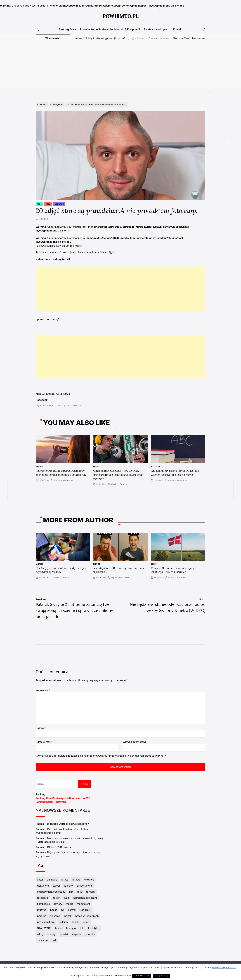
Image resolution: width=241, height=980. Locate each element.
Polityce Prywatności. (224, 967)
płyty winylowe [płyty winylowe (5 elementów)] (46, 922)
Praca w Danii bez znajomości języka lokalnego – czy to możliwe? (174, 570)
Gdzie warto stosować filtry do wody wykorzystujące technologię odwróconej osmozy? (118, 475)
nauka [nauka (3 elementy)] (54, 910)
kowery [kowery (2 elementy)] (58, 904)
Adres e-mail (44, 742)
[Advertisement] (120, 66)
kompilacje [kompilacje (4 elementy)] (44, 904)
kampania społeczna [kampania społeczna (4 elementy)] (85, 898)
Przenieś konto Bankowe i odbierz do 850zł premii (110, 29)
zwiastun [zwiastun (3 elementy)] (42, 940)
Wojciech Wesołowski (167, 38)
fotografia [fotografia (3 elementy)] (43, 898)
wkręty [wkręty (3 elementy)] (52, 934)
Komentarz (43, 690)
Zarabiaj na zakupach (156, 29)
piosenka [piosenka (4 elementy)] (55, 916)
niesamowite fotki (74, 406)
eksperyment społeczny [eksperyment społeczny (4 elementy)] (51, 892)
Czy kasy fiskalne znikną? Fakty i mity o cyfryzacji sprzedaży (97, 38)
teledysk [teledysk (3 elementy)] (71, 928)
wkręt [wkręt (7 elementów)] (40, 934)
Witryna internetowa (135, 742)
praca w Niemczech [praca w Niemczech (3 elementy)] (87, 916)
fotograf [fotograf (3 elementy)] (91, 892)
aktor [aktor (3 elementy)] (40, 880)
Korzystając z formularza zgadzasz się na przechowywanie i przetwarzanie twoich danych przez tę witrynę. (102, 756)
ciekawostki (46, 406)
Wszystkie (59, 204)
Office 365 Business (59, 847)
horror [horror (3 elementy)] (56, 898)
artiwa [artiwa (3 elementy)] (65, 880)
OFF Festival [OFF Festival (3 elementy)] (68, 910)
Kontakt (178, 29)
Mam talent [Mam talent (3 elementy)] (83, 904)
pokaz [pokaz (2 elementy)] (68, 916)
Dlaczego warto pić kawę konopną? (68, 824)
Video (48, 204)
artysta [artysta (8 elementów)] (77, 880)
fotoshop (61, 406)
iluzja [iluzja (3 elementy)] (67, 898)
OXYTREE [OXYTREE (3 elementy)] (85, 910)
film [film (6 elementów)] (71, 892)
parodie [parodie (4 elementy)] (42, 916)
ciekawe (39, 467)
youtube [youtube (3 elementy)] (90, 934)
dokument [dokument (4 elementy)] (43, 886)
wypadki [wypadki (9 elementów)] (77, 934)
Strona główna (67, 29)
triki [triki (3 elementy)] (82, 928)
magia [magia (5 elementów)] (70, 904)
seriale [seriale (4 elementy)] (76, 922)
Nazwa (41, 728)
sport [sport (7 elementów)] (86, 922)
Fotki (39, 204)
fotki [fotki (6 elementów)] (80, 892)
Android (39, 564)
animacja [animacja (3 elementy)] (52, 880)
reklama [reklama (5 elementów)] (63, 922)
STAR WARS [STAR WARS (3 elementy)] (44, 928)
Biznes (96, 467)
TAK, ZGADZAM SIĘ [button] (142, 976)
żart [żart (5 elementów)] (54, 940)
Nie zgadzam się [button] (161, 976)
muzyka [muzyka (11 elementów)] (42, 910)
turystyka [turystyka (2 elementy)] (94, 928)
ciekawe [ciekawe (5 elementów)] (89, 880)
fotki (54, 406)
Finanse (97, 564)
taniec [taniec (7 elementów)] (59, 928)
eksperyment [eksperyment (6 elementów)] (84, 886)
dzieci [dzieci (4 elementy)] (56, 886)
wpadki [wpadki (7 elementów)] (64, 934)
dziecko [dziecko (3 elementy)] (68, 886)
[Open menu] (37, 29)
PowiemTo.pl (120, 16)
